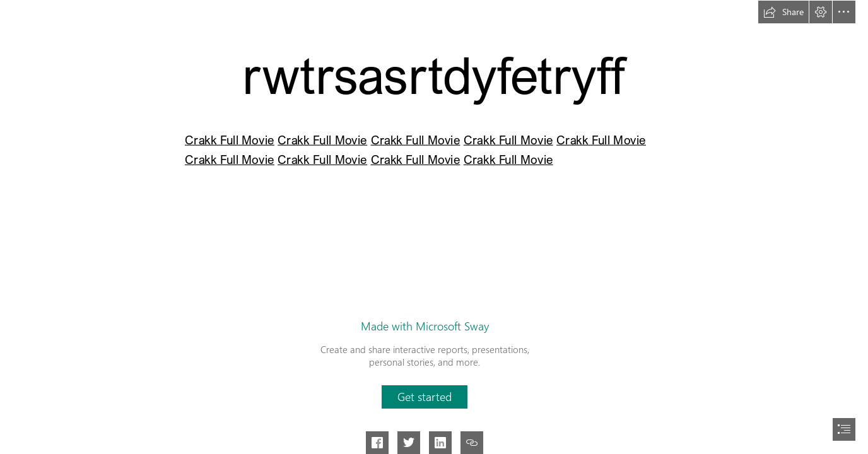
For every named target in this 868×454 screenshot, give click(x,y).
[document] (434, 227)
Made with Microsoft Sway (425, 326)
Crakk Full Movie (230, 140)
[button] (783, 12)
